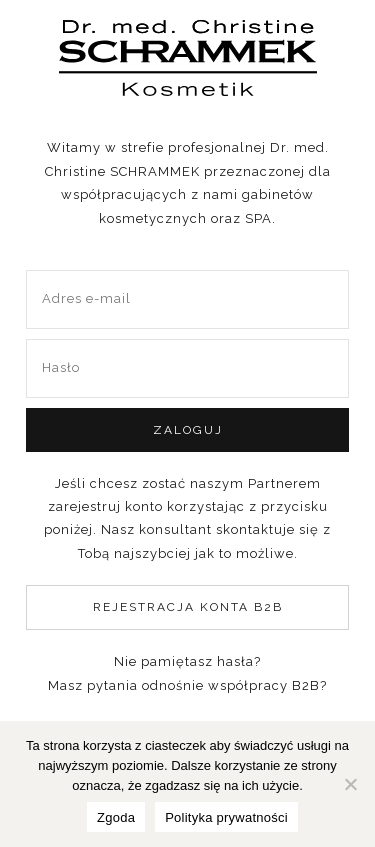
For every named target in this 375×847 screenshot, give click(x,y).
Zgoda (116, 817)
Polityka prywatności (226, 817)
